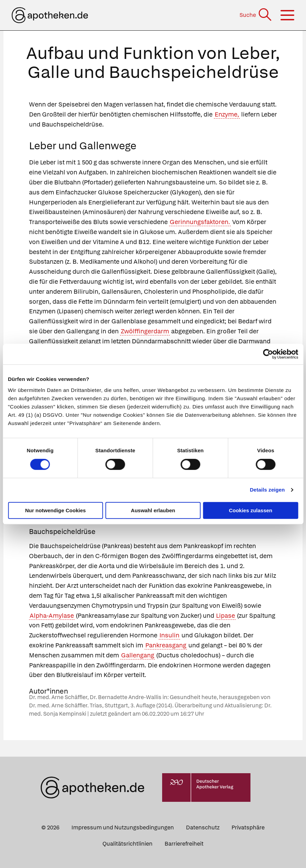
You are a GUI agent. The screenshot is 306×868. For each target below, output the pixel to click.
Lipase (225, 615)
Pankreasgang (166, 645)
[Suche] (256, 15)
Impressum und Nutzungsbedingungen (123, 827)
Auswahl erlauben (153, 510)
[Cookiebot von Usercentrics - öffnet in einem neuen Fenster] (268, 354)
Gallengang (138, 655)
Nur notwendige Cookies (56, 510)
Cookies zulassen (250, 510)
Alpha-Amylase (52, 615)
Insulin (169, 635)
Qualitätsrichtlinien (127, 844)
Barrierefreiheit (184, 844)
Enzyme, (227, 114)
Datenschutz (203, 827)
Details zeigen (267, 490)
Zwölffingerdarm (145, 331)
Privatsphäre (248, 827)
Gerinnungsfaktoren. (200, 222)
